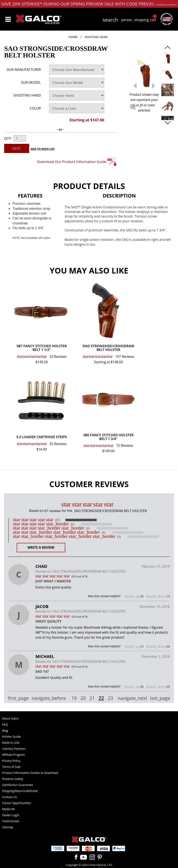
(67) (58, 520)
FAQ (5, 724)
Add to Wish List (43, 149)
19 (74, 698)
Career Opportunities (16, 803)
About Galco (10, 718)
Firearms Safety (13, 779)
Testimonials (11, 821)
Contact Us (9, 797)
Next (17, 148)
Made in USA (11, 743)
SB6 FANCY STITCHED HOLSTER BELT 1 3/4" (108, 437)
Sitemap (8, 827)
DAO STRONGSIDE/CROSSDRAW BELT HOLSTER (108, 348)
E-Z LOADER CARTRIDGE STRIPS (42, 437)
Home (73, 37)
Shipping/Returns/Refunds (20, 791)
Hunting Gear (96, 37)
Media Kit (8, 809)
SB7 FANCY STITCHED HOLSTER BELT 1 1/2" (42, 348)
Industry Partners (14, 749)
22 (101, 698)
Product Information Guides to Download (30, 773)
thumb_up (132, 596)
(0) (72, 524)
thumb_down (156, 596)
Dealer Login (11, 815)
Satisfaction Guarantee (18, 785)
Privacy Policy (11, 761)
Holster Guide (11, 737)
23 (110, 698)
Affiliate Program (14, 755)
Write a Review (41, 547)
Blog (5, 731)
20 (83, 698)
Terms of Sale (11, 767)
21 (92, 698)
